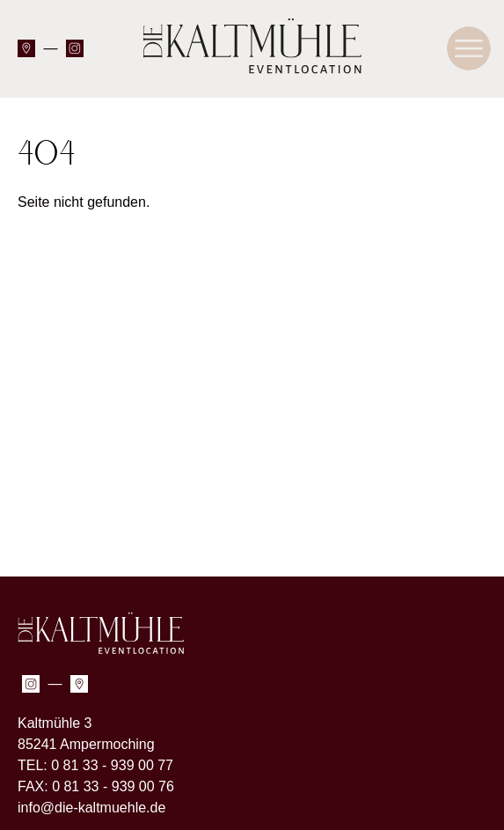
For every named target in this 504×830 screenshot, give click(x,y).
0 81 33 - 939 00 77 (112, 765)
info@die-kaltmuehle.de (91, 808)
